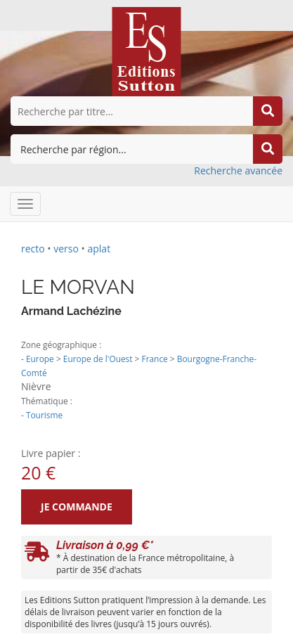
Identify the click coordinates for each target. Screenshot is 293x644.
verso (66, 249)
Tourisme (44, 415)
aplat (99, 249)
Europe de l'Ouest (98, 359)
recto (33, 249)
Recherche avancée (238, 170)
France (155, 359)
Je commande (77, 507)
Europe (40, 359)
